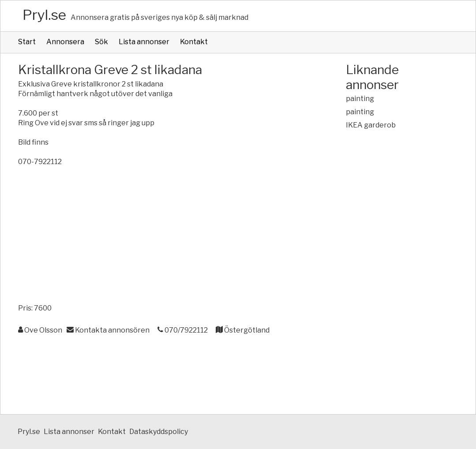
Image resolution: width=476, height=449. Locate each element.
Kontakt (194, 42)
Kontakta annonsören (108, 330)
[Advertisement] (164, 237)
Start (27, 42)
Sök (101, 42)
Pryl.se (44, 15)
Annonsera (65, 42)
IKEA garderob (371, 125)
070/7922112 (183, 330)
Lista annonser (144, 42)
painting (360, 99)
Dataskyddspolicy (159, 432)
